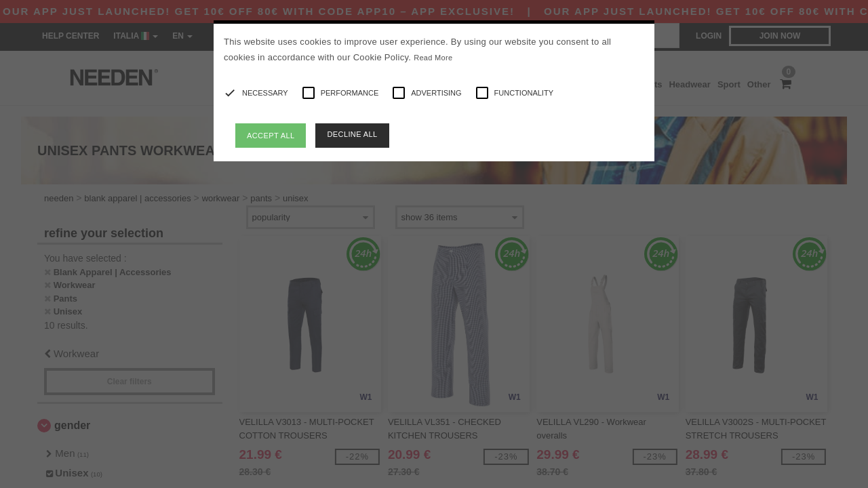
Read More (433, 58)
